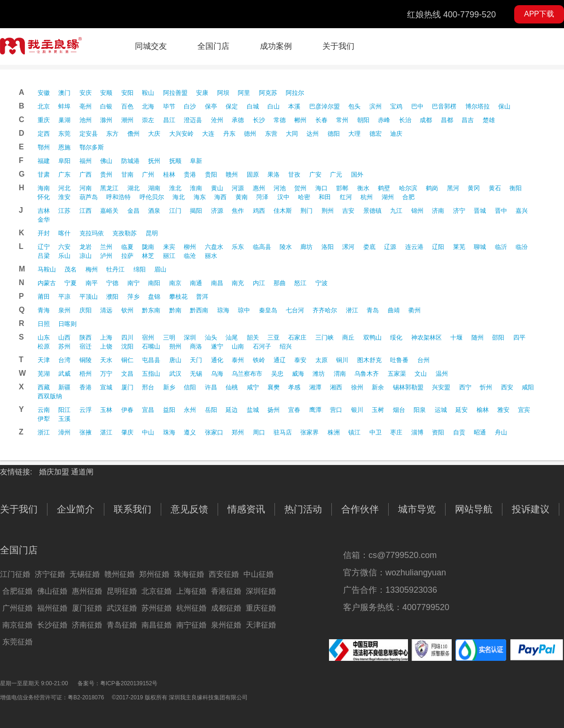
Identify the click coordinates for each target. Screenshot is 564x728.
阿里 (244, 93)
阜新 (196, 161)
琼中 (244, 310)
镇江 (354, 432)
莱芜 (459, 247)
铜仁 (127, 360)
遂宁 (217, 346)
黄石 (495, 188)
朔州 (175, 346)
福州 (86, 161)
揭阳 (196, 211)
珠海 (169, 432)
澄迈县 (193, 120)
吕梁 (44, 256)
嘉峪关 (109, 211)
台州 (423, 360)
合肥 (408, 197)
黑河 (453, 188)
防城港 (130, 161)
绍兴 (286, 346)
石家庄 (297, 337)
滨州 (376, 106)
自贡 (459, 432)
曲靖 (394, 310)
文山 (421, 374)
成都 (426, 120)
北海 (148, 106)
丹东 (229, 134)
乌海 (217, 374)
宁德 (112, 283)
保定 (232, 106)
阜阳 (64, 161)
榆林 (483, 410)
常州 (342, 120)
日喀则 (67, 324)
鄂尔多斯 (92, 147)
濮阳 (112, 297)
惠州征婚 (87, 591)
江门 (175, 211)
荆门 (306, 211)
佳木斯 (283, 211)
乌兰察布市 (247, 374)
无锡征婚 (85, 574)
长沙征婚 (52, 625)
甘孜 (294, 174)
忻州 (486, 387)
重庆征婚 (261, 608)
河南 (86, 188)
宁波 (321, 283)
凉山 (86, 256)
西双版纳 (50, 396)
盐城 (253, 410)
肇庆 (127, 432)
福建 (44, 161)
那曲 (280, 283)
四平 (519, 337)
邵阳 (498, 337)
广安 (315, 174)
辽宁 (44, 247)
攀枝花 (178, 297)
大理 (354, 134)
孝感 (294, 387)
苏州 (64, 346)
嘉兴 (522, 211)
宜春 (294, 410)
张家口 (214, 432)
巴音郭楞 (444, 106)
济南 (438, 211)
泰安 (300, 360)
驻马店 (283, 432)
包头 (354, 106)
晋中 (501, 211)
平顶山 (89, 297)
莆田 (44, 297)
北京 (44, 106)
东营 (271, 134)
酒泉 (154, 211)
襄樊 (274, 387)
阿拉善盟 (175, 93)
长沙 (259, 120)
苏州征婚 (157, 608)
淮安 (64, 197)
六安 (64, 247)
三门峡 (325, 337)
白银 (106, 106)
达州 (313, 134)
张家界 (309, 432)
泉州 (64, 310)
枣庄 (396, 432)
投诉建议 (531, 509)
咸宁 (253, 387)
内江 (259, 283)
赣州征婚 (119, 574)
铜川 (342, 360)
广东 (64, 174)
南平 (92, 283)
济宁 (459, 211)
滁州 (106, 120)
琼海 (223, 310)
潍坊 (319, 374)
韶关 (253, 337)
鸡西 (259, 211)
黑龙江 (109, 188)
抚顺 (175, 161)
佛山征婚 (52, 591)
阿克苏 (268, 93)
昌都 (447, 120)
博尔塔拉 (478, 106)
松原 (44, 346)
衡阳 (516, 188)
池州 (86, 120)
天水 (106, 360)
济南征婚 (87, 625)
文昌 (127, 374)
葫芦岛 (89, 197)
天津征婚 (261, 625)
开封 (44, 233)
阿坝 (223, 93)
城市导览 (417, 509)
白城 (253, 106)
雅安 (503, 410)
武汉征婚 (122, 608)
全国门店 (213, 46)
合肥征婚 (17, 591)
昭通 (480, 432)
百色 (127, 106)
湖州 (388, 197)
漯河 (348, 247)
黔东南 (151, 310)
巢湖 (64, 120)
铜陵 (86, 360)
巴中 (417, 106)
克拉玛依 (92, 233)
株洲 (334, 432)
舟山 (501, 432)
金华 (44, 220)
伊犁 (44, 419)
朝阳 (363, 120)
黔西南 (199, 310)
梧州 (86, 374)
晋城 (480, 211)
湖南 (154, 188)
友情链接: (16, 472)
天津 (44, 360)
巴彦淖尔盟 (325, 106)
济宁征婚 (50, 574)
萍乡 (133, 297)
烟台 (399, 410)
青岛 (373, 310)
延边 (232, 410)
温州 (442, 374)
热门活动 (303, 509)
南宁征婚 (191, 625)
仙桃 (232, 387)
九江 (396, 211)
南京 (175, 283)
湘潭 (315, 387)
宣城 (106, 387)
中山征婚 (258, 574)
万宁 (106, 374)
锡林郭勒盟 (408, 387)
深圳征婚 (261, 591)
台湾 (64, 360)
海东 (200, 197)
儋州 (133, 134)
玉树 (378, 410)
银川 (357, 410)
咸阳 (528, 387)
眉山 (160, 269)
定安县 (89, 134)
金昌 (133, 211)
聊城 (480, 247)
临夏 (127, 247)
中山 (148, 432)
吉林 (44, 211)
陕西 (86, 337)
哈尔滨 (408, 188)
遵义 (190, 432)
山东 (44, 337)
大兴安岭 (181, 134)
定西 (44, 134)
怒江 (300, 283)
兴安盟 (441, 387)
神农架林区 (427, 337)
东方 (112, 134)
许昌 (211, 387)
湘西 (336, 387)
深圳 (190, 337)
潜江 (352, 310)
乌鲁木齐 (367, 374)
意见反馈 (189, 509)
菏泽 (262, 197)
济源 (217, 211)
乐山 (64, 256)
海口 (321, 188)
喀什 (64, 233)
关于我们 (338, 46)
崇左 (148, 120)
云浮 (86, 410)
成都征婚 (226, 608)
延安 (462, 410)
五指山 (151, 374)
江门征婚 (15, 574)
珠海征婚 (189, 574)
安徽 (44, 93)
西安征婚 (224, 574)
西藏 (44, 387)
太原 (321, 360)
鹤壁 (384, 188)
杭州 (367, 197)
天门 (196, 360)
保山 (504, 106)
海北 (179, 197)
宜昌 (148, 410)
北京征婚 (157, 591)
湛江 (106, 432)
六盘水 (214, 247)
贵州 (106, 174)
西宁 (465, 387)
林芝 (148, 256)
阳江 (64, 410)
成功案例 (276, 46)
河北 (64, 188)
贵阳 (211, 174)
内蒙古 (47, 283)
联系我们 (133, 509)
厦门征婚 (87, 608)
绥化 (396, 337)
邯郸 (342, 188)
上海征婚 (191, 591)
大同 (292, 134)
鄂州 (44, 147)
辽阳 (438, 247)
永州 (190, 410)
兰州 (106, 247)
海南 (44, 188)
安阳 (127, 93)
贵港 (190, 174)
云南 (44, 410)
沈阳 (127, 346)
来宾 (169, 247)
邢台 (148, 387)
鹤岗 (432, 188)
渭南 (340, 374)
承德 (238, 120)
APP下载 (539, 14)
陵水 (286, 247)
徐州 (357, 387)
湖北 (133, 188)
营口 (336, 410)
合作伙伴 (360, 509)
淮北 (175, 188)
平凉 (64, 297)
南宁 (133, 283)
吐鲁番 (399, 360)
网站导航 (474, 509)
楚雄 (489, 120)
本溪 (294, 106)
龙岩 (86, 247)
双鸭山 (372, 337)
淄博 (417, 432)
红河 (346, 197)
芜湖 (44, 374)
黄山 (217, 188)
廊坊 (306, 247)
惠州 (259, 188)
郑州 (238, 432)
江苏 (64, 211)
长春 (321, 120)
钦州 (127, 310)
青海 (44, 310)
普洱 (202, 297)
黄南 (242, 197)
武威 (64, 374)
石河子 (262, 346)
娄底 (369, 247)
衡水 (363, 188)
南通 (196, 283)
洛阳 (328, 247)
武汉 (175, 374)
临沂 (501, 247)
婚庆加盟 (55, 472)
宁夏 (70, 283)
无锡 (196, 374)
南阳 (154, 283)
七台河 (295, 310)
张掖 (86, 432)
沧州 (217, 120)
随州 (478, 337)
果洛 (274, 174)
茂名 (70, 269)
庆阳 (86, 310)
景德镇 (372, 211)
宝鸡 (396, 106)
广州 (148, 174)
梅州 (92, 269)
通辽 (280, 360)
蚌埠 (64, 106)
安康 (202, 93)
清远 (106, 310)
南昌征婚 (157, 625)
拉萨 (127, 256)
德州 (250, 134)
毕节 (169, 106)
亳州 (86, 106)
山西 (64, 337)
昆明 (152, 233)
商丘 (348, 337)
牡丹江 (115, 269)
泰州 (238, 360)
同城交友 (151, 46)
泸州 (106, 256)
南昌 (217, 283)
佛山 (106, 161)
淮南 (196, 188)
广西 (86, 174)
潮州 (127, 120)
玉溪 (64, 419)
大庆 (154, 134)
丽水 (211, 256)
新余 (378, 387)
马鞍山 (47, 269)
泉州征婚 (226, 625)
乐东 (238, 247)
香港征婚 (226, 591)
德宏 (376, 134)
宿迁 (86, 346)
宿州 (148, 337)
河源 (238, 188)
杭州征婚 (191, 608)
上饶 (106, 346)
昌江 (169, 120)
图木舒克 (369, 360)
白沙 (190, 106)
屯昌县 (151, 360)
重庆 (44, 120)
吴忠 (277, 374)
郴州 (300, 120)
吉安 (348, 211)
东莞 (64, 134)
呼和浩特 (118, 197)
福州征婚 (52, 608)
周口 (259, 432)
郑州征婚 (154, 574)
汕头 (211, 337)
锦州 (417, 211)
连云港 (414, 247)
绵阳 (140, 269)
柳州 (190, 247)
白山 (274, 106)
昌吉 (468, 120)
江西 (86, 211)
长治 (405, 120)
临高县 (262, 247)
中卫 (376, 432)
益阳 (169, 410)
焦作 (238, 211)
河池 (280, 188)
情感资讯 (246, 509)
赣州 (232, 174)
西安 (507, 387)
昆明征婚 (122, 591)
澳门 (64, 93)
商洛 (196, 346)
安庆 (86, 93)
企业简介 (76, 509)
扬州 (274, 410)
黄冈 (474, 188)
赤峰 (384, 120)
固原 (253, 174)
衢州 (415, 310)
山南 (238, 346)
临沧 (190, 256)
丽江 (169, 256)
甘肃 (44, 174)
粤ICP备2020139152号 (129, 683)
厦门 (127, 387)
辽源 (390, 247)
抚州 (154, 161)
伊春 (127, 410)
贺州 (300, 188)
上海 (106, 337)
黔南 (175, 310)
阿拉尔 (295, 93)
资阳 (438, 432)
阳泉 (420, 410)
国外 (357, 174)
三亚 (274, 337)
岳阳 (211, 410)
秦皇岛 (268, 310)
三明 (169, 337)
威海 (298, 374)
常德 (280, 120)
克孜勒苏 (125, 233)
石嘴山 (151, 346)
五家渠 (397, 374)
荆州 (328, 211)
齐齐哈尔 (325, 310)
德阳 (334, 134)
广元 (336, 174)
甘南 (127, 174)
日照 (44, 324)
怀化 (44, 197)
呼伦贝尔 (152, 197)
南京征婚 (17, 625)
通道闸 (82, 472)
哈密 (304, 197)
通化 (217, 360)
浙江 (44, 432)
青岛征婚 (122, 625)
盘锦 (154, 297)
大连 (208, 134)
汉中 (283, 197)
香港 (86, 387)
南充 (238, 283)
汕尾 (232, 337)
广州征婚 (17, 608)
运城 (441, 410)
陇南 (148, 247)
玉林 (106, 410)
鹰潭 (315, 410)
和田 (325, 197)
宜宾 (524, 410)
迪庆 (396, 134)
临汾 (522, 247)
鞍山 (148, 93)
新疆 (64, 387)
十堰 (456, 337)
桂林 (169, 174)
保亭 (211, 106)
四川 (127, 337)
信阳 (190, 387)
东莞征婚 (17, 642)
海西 (220, 197)
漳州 (64, 432)
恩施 (64, 147)
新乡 (169, 387)
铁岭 (259, 360)
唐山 (175, 360)
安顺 (106, 93)
